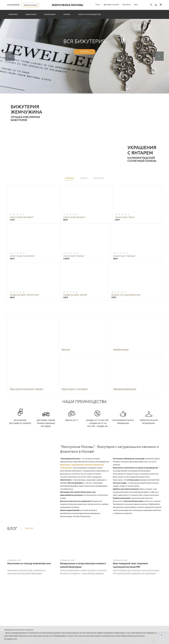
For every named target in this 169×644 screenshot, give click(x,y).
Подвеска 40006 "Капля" (75, 295)
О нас (98, 4)
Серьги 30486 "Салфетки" (22, 256)
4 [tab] (89, 92)
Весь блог (29, 528)
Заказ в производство (90, 14)
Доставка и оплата (111, 4)
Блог (136, 4)
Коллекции (50, 14)
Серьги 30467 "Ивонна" (124, 256)
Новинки (13, 14)
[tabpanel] (84, 56)
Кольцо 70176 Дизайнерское (126, 295)
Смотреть (84, 52)
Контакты (127, 4)
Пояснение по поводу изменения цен (29, 563)
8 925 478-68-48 (13, 5)
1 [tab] (80, 92)
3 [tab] (86, 92)
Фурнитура (99, 178)
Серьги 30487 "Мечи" (125, 217)
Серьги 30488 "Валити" (74, 217)
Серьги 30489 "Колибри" (22, 217)
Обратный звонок (31, 5)
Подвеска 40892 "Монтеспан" (25, 295)
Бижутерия (31, 14)
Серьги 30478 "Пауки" (74, 256)
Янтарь (67, 14)
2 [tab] (83, 92)
